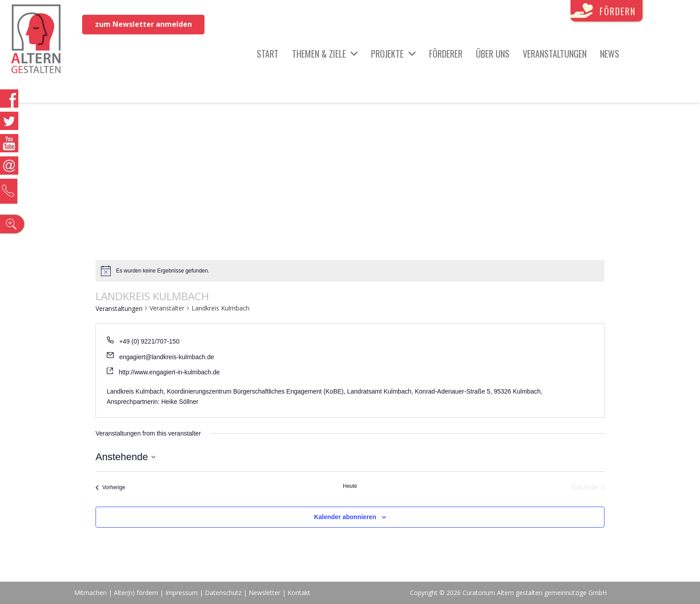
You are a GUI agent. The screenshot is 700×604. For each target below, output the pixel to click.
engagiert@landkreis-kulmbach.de (167, 357)
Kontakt (299, 593)
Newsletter (265, 593)
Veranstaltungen (119, 308)
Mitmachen (90, 593)
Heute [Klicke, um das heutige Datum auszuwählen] (350, 486)
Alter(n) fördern (136, 593)
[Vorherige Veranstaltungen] (110, 487)
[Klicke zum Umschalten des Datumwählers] (125, 457)
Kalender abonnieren (345, 517)
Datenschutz (223, 593)
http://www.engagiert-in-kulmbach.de (169, 372)
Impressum (181, 593)
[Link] (36, 40)
